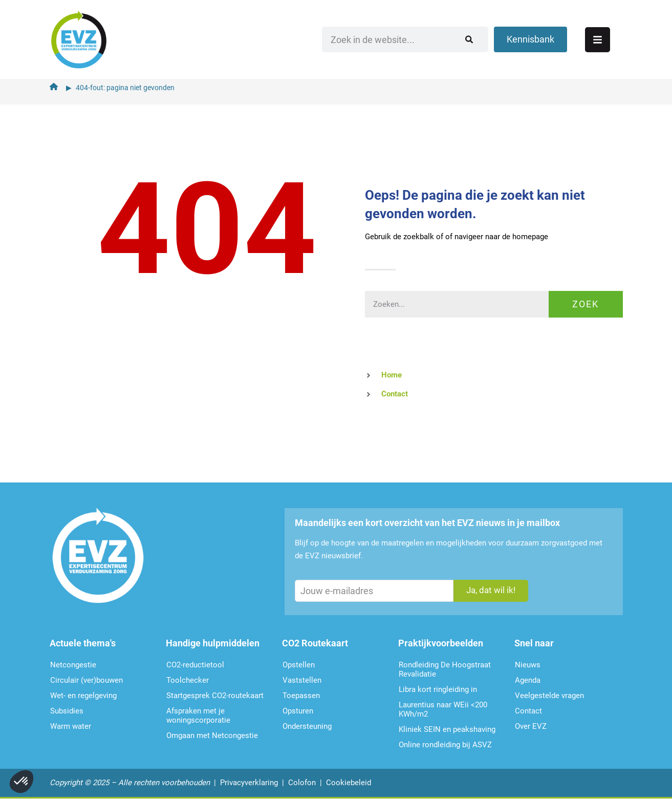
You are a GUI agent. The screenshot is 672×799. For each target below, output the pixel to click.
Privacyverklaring (249, 783)
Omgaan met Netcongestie (212, 735)
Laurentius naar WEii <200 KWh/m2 (443, 709)
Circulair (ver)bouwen (86, 680)
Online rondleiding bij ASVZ (445, 745)
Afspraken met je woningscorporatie (198, 716)
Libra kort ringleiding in (438, 689)
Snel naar (534, 643)
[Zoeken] (494, 38)
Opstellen (299, 665)
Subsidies (67, 711)
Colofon (302, 783)
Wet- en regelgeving (83, 696)
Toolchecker (188, 680)
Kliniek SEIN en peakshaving (447, 729)
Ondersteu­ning (307, 726)
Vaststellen (302, 680)
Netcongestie (73, 665)
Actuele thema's (83, 643)
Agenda (528, 680)
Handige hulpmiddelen (213, 643)
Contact (528, 711)
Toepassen (301, 696)
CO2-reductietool (195, 665)
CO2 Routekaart (315, 643)
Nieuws (528, 665)
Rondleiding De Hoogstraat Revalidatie (445, 669)
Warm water (71, 726)
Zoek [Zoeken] (586, 304)
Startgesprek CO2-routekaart (215, 696)
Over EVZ (531, 726)
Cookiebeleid (349, 783)
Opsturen (298, 711)
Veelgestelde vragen (549, 696)
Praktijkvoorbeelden (441, 643)
